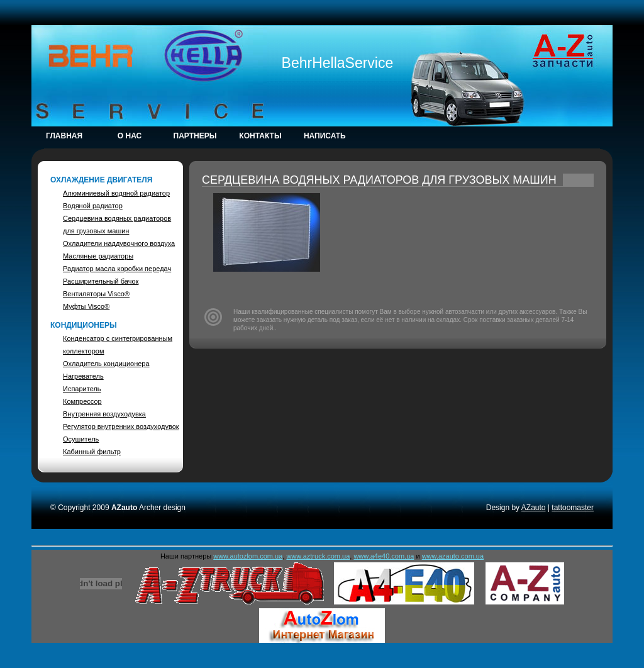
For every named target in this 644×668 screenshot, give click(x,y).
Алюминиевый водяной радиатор (116, 193)
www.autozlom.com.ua (248, 556)
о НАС (130, 136)
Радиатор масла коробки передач (117, 269)
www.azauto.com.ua (453, 556)
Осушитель (81, 439)
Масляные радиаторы (98, 256)
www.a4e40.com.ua (384, 556)
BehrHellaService (338, 63)
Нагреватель (83, 376)
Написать (326, 136)
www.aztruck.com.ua (318, 556)
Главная (64, 136)
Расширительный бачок (101, 281)
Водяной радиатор (93, 206)
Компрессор (82, 401)
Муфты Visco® (86, 306)
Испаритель (82, 389)
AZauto (534, 508)
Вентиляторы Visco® (96, 294)
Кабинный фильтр (92, 452)
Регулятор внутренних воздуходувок (121, 426)
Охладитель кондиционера (106, 364)
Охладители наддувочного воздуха (119, 243)
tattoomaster (573, 508)
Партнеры (195, 136)
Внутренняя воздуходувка (104, 414)
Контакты (260, 136)
